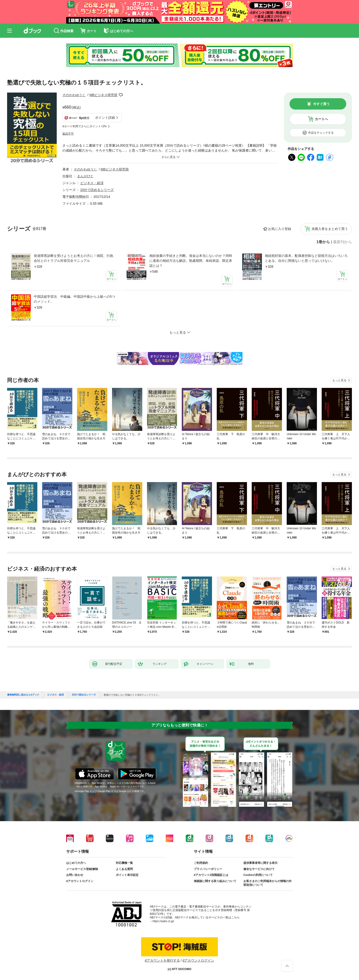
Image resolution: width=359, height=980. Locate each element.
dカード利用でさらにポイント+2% (84, 126)
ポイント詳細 (105, 118)
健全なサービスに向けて (259, 869)
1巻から (323, 242)
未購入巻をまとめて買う (330, 229)
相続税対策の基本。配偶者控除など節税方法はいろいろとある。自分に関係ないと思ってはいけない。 (306, 258)
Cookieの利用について (258, 875)
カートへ (321, 119)
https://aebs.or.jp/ (163, 921)
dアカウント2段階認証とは (211, 875)
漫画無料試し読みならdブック (23, 695)
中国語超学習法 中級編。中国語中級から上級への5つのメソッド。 (74, 299)
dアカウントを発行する (162, 960)
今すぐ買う (321, 104)
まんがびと (85, 176)
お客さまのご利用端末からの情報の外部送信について (268, 883)
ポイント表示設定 (127, 875)
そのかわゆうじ (74, 95)
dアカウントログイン (80, 881)
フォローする (121, 95)
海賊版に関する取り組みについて (215, 881)
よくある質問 (124, 869)
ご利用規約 (201, 863)
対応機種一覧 (124, 863)
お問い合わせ (75, 875)
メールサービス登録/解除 (82, 869)
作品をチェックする (321, 133)
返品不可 (68, 134)
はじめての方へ (76, 863)
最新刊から (342, 242)
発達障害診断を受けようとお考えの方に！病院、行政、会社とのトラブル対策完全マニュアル (75, 258)
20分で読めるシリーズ (97, 190)
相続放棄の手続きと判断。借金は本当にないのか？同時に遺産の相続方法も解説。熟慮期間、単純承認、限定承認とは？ (191, 261)
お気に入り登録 (280, 229)
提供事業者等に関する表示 (260, 863)
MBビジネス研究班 (103, 95)
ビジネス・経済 (92, 183)
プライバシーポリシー (208, 869)
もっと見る (339, 380)
